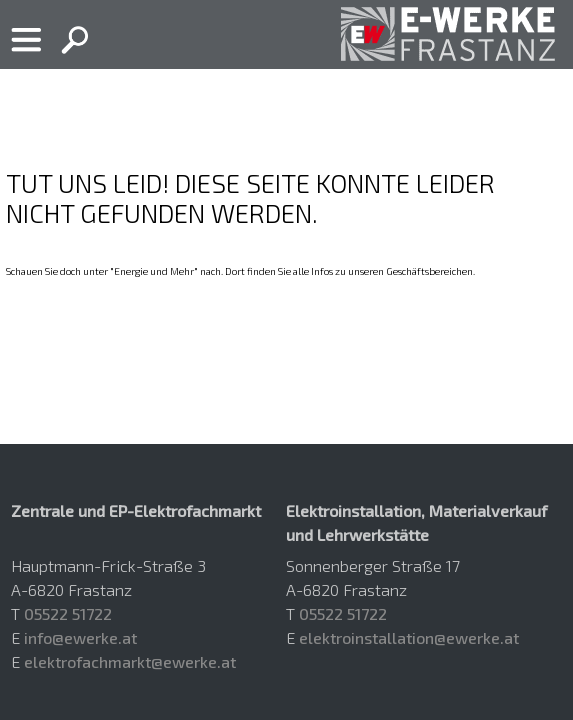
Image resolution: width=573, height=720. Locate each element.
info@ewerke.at (80, 637)
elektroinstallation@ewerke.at (409, 637)
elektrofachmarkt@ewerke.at (130, 661)
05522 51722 (68, 613)
